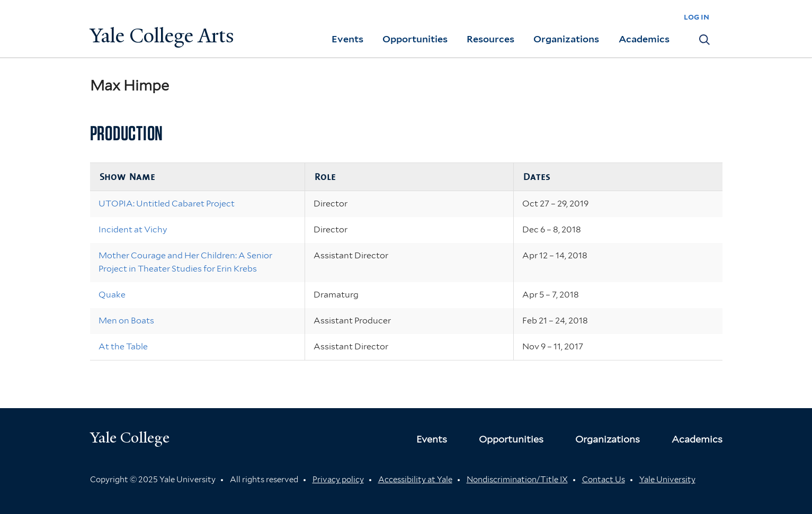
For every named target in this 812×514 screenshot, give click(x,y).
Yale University (667, 480)
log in (697, 17)
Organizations (566, 39)
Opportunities (415, 39)
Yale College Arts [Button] (162, 36)
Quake (112, 295)
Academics (644, 39)
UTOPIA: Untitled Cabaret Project (167, 204)
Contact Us (604, 480)
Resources (490, 39)
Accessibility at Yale (415, 480)
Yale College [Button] (130, 438)
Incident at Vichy (133, 229)
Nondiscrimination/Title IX (517, 480)
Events (347, 39)
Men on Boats (126, 321)
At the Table (123, 346)
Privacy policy (338, 480)
